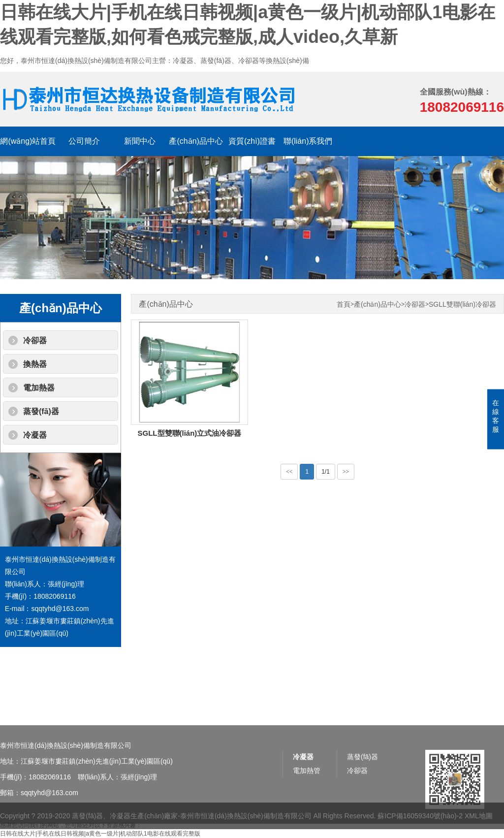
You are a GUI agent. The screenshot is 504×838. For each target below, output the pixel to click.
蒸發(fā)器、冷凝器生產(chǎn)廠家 (125, 821)
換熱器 (35, 364)
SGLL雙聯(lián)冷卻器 (462, 305)
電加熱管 (307, 789)
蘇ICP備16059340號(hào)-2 (420, 821)
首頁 (344, 305)
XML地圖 (479, 821)
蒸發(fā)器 (41, 411)
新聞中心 (140, 141)
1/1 (326, 472)
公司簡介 (84, 141)
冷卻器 (35, 340)
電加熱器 (39, 388)
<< (289, 472)
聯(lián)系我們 (308, 141)
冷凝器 (35, 435)
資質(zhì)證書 (252, 141)
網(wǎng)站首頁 (28, 141)
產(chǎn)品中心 (196, 141)
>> (346, 472)
